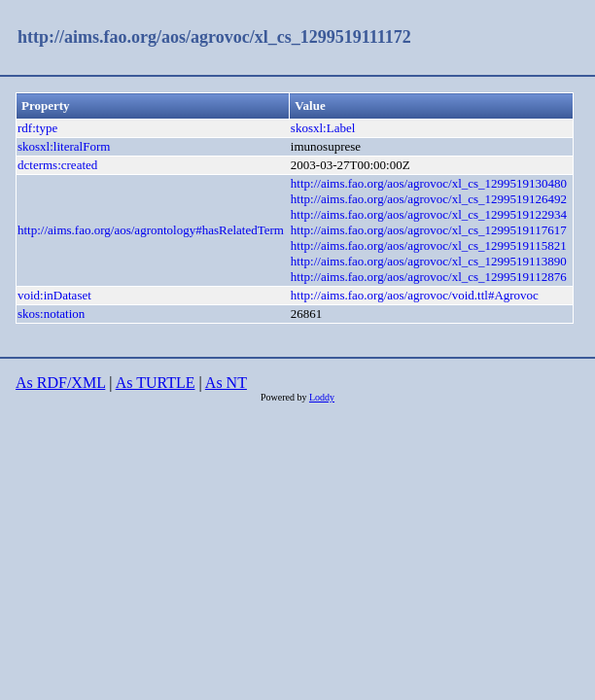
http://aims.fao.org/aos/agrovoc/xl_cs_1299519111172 (214, 37)
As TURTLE (156, 383)
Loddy (322, 397)
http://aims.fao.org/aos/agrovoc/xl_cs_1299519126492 (429, 199)
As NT (226, 383)
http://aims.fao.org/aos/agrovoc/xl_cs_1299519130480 (429, 183)
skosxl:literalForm (64, 146)
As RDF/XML (60, 383)
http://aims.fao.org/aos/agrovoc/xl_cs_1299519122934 (429, 214)
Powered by (285, 397)
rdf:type (37, 128)
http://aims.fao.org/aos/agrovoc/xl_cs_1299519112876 (429, 277)
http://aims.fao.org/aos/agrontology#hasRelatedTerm (151, 230)
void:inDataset (54, 295)
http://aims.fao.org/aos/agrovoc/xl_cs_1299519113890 (429, 261)
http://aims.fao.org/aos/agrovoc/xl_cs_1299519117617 (429, 230)
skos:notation (51, 314)
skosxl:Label (323, 128)
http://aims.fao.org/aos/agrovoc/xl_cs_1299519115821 (429, 245)
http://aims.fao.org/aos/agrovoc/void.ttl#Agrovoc (415, 295)
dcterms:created (57, 165)
